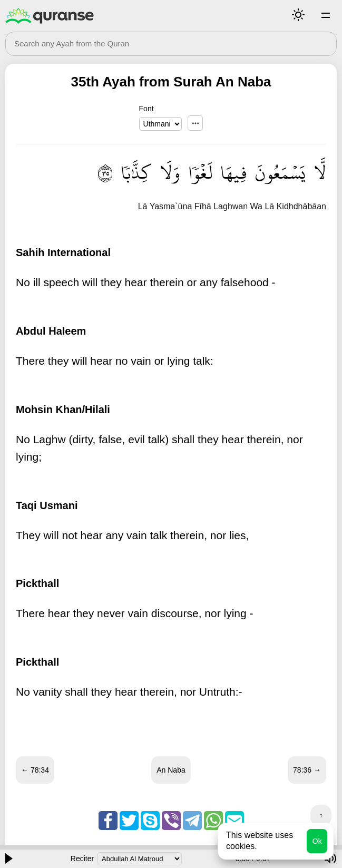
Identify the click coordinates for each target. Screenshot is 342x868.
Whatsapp (213, 821)
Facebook (108, 821)
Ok (317, 841)
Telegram (192, 821)
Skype (150, 821)
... (195, 123)
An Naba (171, 770)
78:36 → (307, 770)
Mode (298, 15)
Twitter (129, 821)
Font (146, 109)
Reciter (82, 859)
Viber (171, 821)
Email (234, 821)
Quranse (50, 16)
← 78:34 (35, 770)
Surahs (326, 15)
